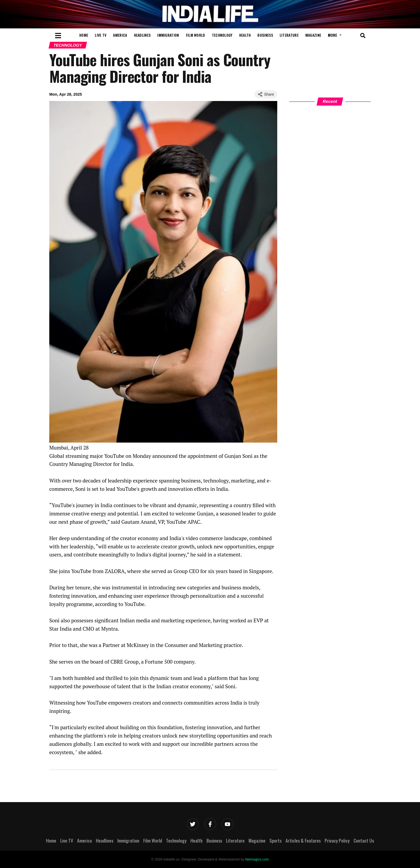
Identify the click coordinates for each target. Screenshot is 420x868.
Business (265, 35)
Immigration (168, 35)
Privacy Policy (337, 840)
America (120, 35)
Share (266, 94)
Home (84, 35)
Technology (222, 35)
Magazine (313, 35)
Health (245, 35)
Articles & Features (303, 840)
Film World (196, 35)
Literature (289, 35)
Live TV (101, 35)
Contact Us (364, 840)
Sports (275, 840)
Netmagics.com (257, 859)
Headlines (142, 35)
